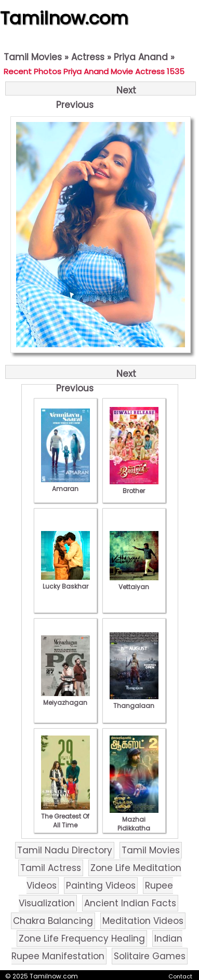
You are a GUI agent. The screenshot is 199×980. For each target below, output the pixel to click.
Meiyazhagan (65, 698)
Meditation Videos (143, 921)
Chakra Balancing (53, 921)
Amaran (65, 484)
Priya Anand (141, 57)
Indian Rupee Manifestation (97, 947)
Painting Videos (101, 886)
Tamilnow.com (64, 18)
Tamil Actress (51, 868)
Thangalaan (134, 701)
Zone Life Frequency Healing (82, 938)
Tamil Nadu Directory (65, 850)
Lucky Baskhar (65, 582)
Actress (88, 57)
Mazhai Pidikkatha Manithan (134, 824)
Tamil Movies (33, 57)
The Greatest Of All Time (65, 816)
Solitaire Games (150, 956)
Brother (134, 486)
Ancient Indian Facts (130, 903)
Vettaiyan (134, 582)
